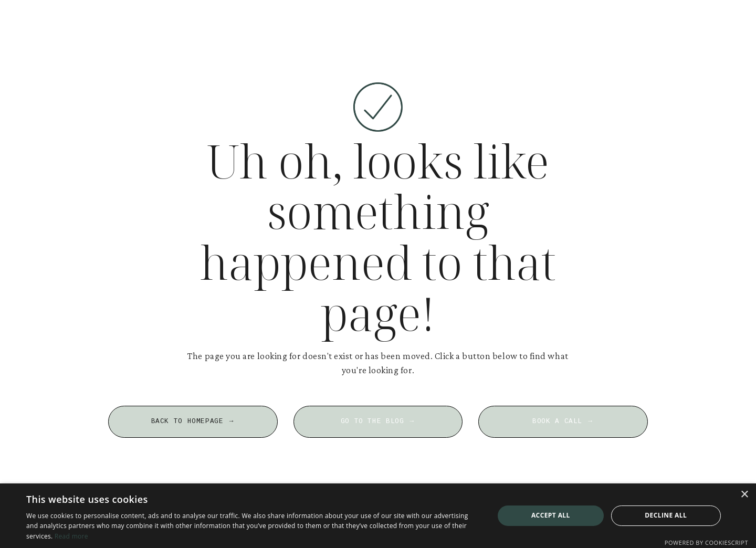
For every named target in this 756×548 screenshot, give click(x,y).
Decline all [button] (666, 515)
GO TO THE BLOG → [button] (378, 421)
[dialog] (378, 516)
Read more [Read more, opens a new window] (71, 536)
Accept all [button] (551, 515)
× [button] (744, 495)
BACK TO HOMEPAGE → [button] (193, 421)
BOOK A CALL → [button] (563, 421)
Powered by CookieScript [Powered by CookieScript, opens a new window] (706, 542)
